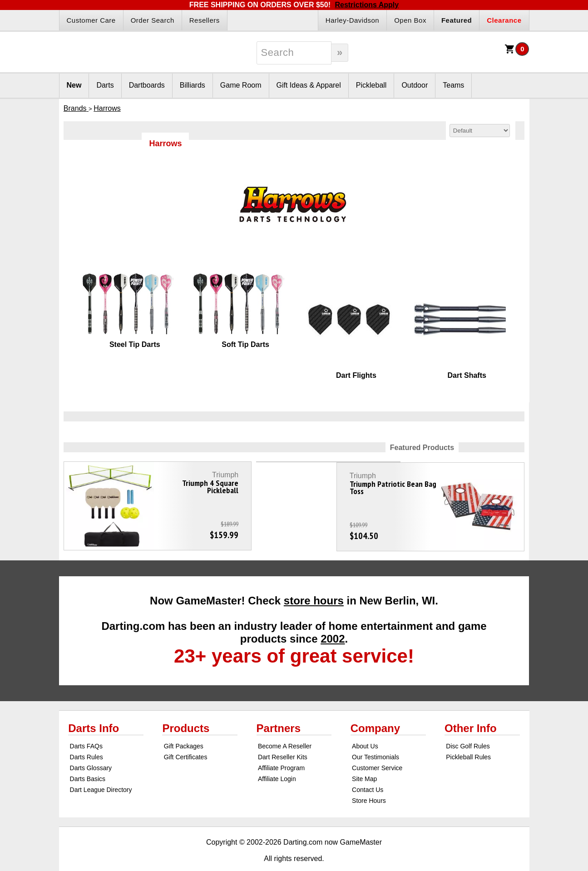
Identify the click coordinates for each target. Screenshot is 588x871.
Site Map (364, 762)
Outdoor (415, 85)
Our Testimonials (376, 740)
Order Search (153, 20)
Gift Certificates (186, 740)
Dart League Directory (101, 772)
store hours (314, 583)
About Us (365, 729)
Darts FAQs (86, 729)
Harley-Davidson (352, 20)
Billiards (193, 85)
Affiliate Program (281, 751)
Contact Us (368, 772)
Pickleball (371, 85)
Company (375, 711)
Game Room (241, 85)
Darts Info (94, 711)
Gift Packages (184, 729)
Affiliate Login (277, 762)
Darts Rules (86, 740)
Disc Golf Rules (468, 729)
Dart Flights (356, 375)
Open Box (410, 20)
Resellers (205, 20)
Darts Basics (88, 762)
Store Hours (369, 783)
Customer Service (377, 751)
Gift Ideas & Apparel (309, 85)
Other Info (471, 711)
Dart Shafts (467, 375)
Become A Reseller (285, 729)
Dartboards (147, 85)
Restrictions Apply (367, 5)
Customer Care (91, 20)
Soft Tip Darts (245, 344)
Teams (453, 85)
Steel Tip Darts (135, 344)
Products (186, 711)
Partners (279, 711)
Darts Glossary (91, 751)
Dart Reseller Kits (283, 740)
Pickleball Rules (468, 740)
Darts (105, 85)
